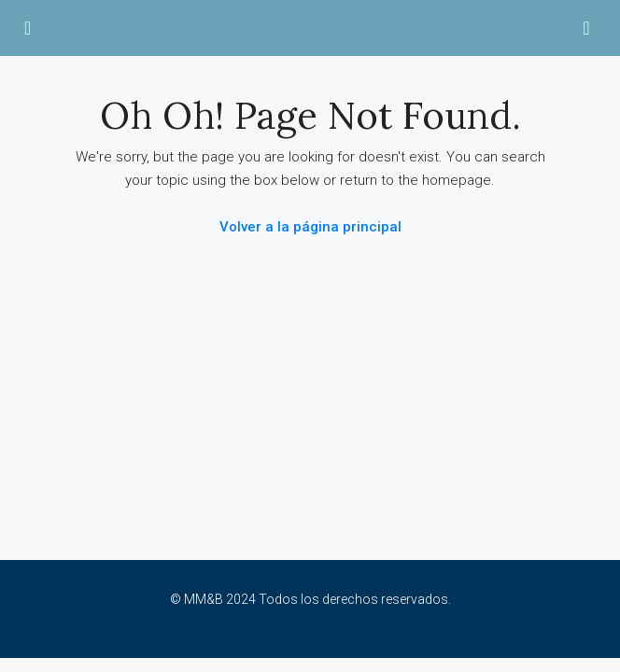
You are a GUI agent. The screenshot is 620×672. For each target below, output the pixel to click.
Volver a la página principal (310, 227)
